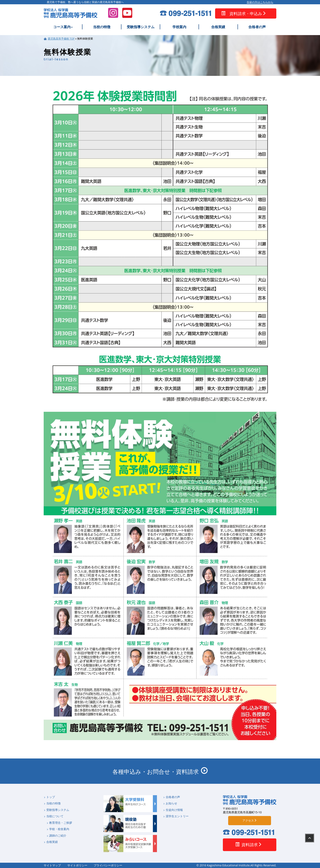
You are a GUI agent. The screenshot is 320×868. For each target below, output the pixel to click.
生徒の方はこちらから (260, 2)
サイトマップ (52, 865)
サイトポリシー (77, 865)
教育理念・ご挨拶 (59, 823)
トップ (49, 797)
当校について (54, 816)
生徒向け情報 (173, 810)
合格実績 (218, 27)
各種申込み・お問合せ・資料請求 (160, 771)
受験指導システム (141, 27)
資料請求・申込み (244, 14)
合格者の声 (257, 27)
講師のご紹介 (56, 836)
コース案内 (63, 27)
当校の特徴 (102, 27)
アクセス (250, 820)
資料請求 (249, 845)
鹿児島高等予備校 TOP (61, 39)
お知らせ (170, 803)
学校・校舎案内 (58, 829)
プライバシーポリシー (108, 865)
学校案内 (179, 27)
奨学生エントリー (176, 816)
